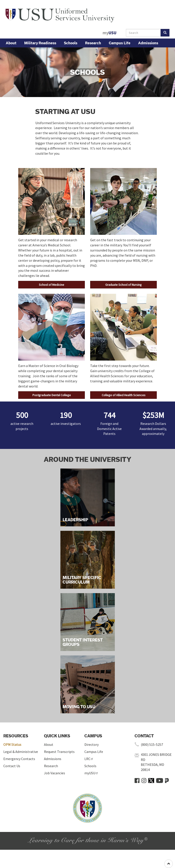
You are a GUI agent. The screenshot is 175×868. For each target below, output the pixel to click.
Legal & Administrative (21, 752)
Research (93, 43)
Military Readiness (40, 43)
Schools (71, 43)
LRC (89, 759)
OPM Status (12, 744)
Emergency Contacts (19, 759)
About (11, 43)
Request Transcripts (59, 752)
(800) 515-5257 (152, 744)
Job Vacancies (55, 773)
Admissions (148, 43)
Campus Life (120, 43)
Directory (91, 744)
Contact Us (12, 766)
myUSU (91, 773)
